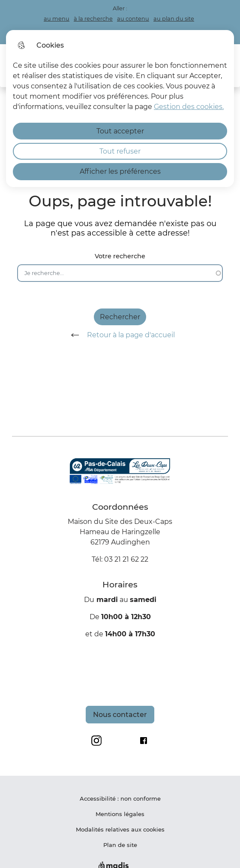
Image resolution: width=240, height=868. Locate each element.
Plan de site (120, 845)
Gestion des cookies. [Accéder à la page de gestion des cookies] (189, 107)
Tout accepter (120, 131)
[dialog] (120, 109)
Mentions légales (120, 814)
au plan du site (174, 19)
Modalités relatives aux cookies (120, 829)
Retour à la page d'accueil (120, 335)
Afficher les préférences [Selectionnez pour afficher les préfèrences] (120, 171)
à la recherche (93, 19)
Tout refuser (120, 151)
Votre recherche (120, 256)
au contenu (133, 19)
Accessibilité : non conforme (120, 798)
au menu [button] (57, 19)
